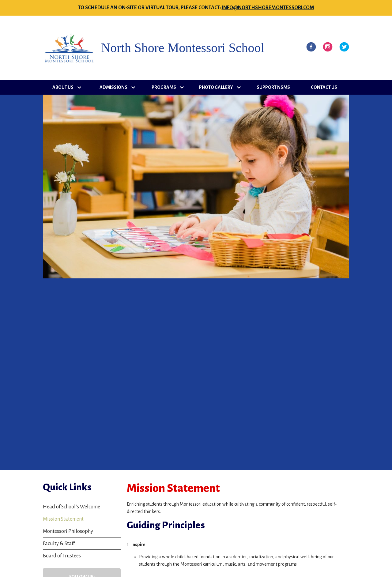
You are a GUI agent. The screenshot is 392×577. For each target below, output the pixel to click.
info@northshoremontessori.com (268, 8)
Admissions (113, 87)
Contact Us (324, 87)
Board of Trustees (62, 556)
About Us (63, 87)
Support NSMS (273, 87)
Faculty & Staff (59, 544)
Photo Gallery (216, 87)
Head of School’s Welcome (72, 507)
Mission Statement (63, 519)
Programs (164, 87)
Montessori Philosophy (68, 531)
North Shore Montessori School (183, 48)
